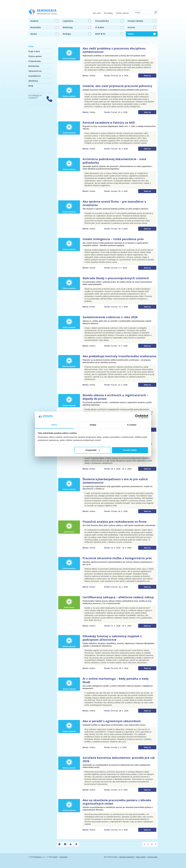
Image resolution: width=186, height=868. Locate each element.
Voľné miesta (122, 13)
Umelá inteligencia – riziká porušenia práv (113, 239)
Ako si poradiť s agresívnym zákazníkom (112, 721)
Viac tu (147, 75)
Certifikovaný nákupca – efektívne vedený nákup (118, 597)
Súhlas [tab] (54, 425)
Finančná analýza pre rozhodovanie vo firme (115, 521)
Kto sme (97, 13)
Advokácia (33, 81)
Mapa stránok (141, 857)
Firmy (31, 46)
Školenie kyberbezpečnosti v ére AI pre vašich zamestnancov (115, 481)
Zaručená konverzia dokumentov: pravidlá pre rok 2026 (119, 759)
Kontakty (108, 13)
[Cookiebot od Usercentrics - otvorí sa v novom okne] (137, 417)
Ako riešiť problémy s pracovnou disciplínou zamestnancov (114, 50)
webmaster (64, 857)
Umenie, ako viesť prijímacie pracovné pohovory (117, 86)
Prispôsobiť (93, 450)
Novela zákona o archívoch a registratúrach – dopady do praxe (115, 397)
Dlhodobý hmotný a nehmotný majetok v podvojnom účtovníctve (112, 638)
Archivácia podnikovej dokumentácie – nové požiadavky (114, 161)
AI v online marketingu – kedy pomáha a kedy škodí (116, 680)
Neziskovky (34, 66)
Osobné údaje (152, 857)
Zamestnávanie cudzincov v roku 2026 (110, 317)
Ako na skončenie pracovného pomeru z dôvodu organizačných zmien (117, 802)
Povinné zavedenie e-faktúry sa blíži (109, 122)
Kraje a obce (34, 51)
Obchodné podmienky (127, 857)
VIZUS (55, 857)
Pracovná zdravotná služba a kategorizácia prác (117, 558)
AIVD (115, 857)
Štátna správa (35, 56)
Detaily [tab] (93, 425)
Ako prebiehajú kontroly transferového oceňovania (119, 356)
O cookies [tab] (132, 425)
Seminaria (38, 857)
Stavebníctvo (35, 76)
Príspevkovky (35, 61)
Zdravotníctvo (35, 71)
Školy (31, 86)
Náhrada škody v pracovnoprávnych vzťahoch (116, 278)
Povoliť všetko (130, 450)
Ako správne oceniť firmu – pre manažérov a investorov (114, 203)
